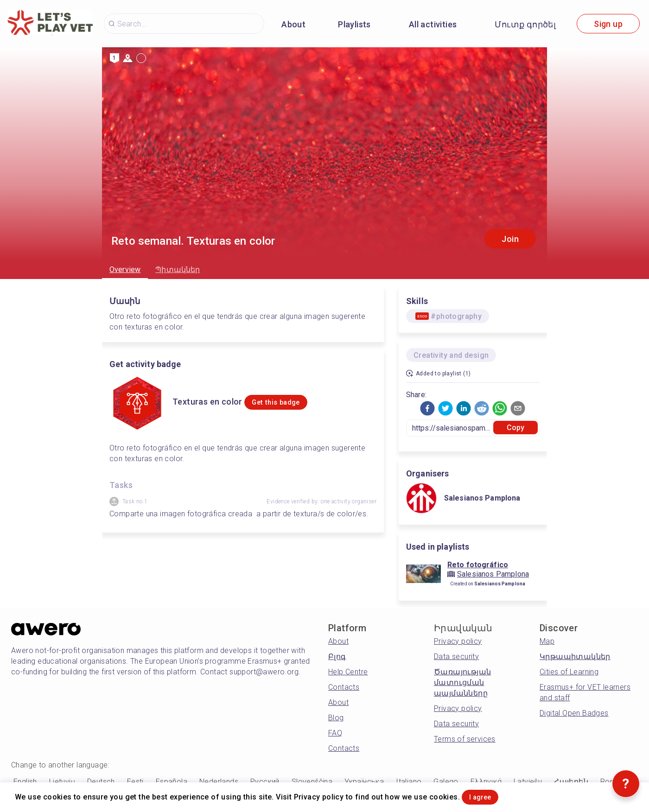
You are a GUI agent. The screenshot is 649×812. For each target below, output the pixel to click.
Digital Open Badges (574, 713)
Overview (125, 270)
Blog (336, 718)
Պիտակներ (178, 270)
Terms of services (465, 739)
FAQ (335, 733)
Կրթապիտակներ (575, 657)
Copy (516, 428)
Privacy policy (458, 641)
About (293, 24)
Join (510, 239)
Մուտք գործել (525, 24)
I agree (492, 795)
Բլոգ (337, 657)
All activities (433, 24)
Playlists (354, 24)
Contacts (344, 687)
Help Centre (348, 672)
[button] (427, 408)
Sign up (608, 24)
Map (547, 641)
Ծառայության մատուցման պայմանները (462, 682)
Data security (456, 657)
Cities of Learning (569, 672)
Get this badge (290, 403)
